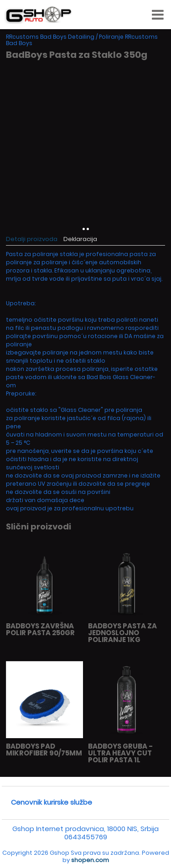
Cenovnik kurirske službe (52, 802)
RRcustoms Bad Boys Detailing (50, 37)
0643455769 (86, 837)
